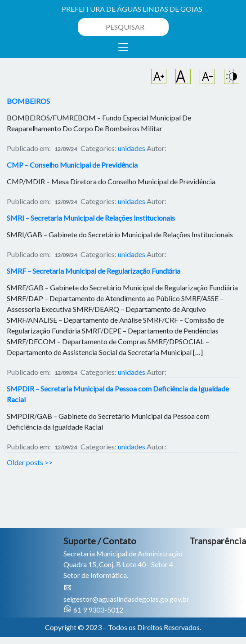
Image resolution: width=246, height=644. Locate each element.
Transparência (218, 541)
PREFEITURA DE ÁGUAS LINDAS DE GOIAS (132, 9)
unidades (132, 148)
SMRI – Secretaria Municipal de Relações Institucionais (91, 218)
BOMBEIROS (28, 101)
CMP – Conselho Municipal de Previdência (72, 165)
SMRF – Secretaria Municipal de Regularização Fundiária (94, 271)
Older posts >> (30, 462)
